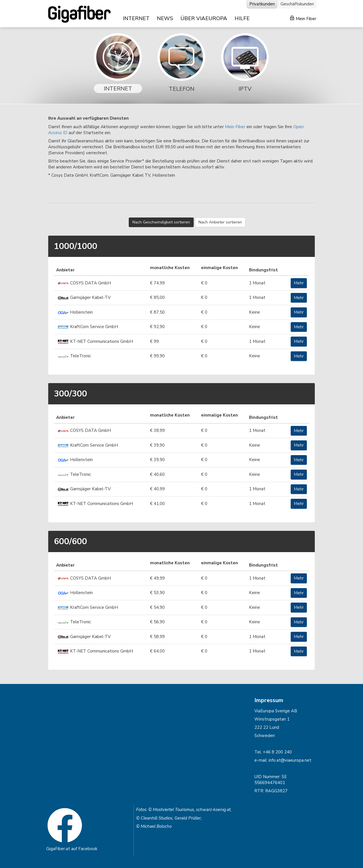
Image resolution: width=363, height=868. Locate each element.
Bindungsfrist (263, 270)
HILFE (242, 18)
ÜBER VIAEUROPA (204, 18)
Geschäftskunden (297, 4)
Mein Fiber (303, 19)
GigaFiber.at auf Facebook (72, 849)
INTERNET (136, 18)
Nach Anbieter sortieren (220, 222)
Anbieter (65, 270)
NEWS (165, 18)
